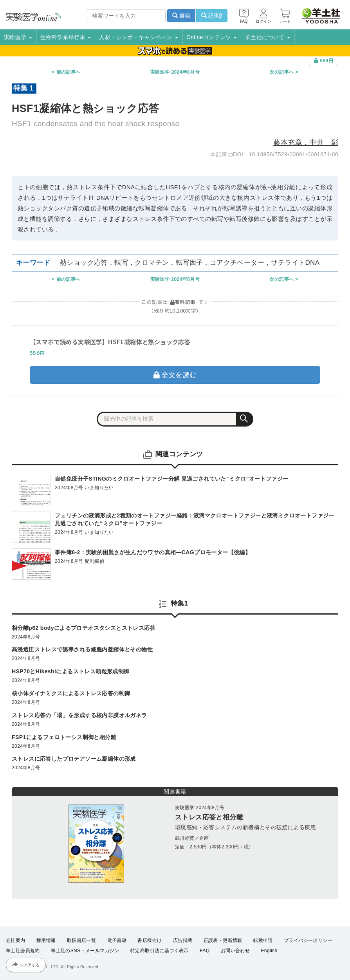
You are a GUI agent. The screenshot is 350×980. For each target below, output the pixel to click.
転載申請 (263, 940)
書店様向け (150, 940)
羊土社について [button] (268, 37)
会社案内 (16, 940)
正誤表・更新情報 (223, 940)
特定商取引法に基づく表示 (160, 951)
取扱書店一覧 (81, 940)
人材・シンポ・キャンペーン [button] (139, 37)
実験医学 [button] (18, 37)
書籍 (181, 16)
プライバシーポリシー (308, 940)
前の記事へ (69, 72)
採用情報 (46, 940)
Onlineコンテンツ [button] (212, 37)
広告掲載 (183, 940)
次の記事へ (281, 72)
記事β (212, 16)
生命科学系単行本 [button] (66, 37)
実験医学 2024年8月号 (175, 72)
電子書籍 (117, 940)
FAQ (205, 951)
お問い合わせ (235, 951)
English (269, 951)
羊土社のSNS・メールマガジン (85, 951)
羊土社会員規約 (23, 951)
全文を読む (175, 374)
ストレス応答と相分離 (209, 817)
